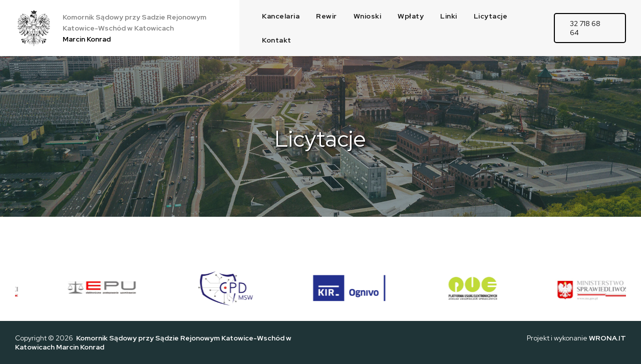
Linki (449, 16)
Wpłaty (411, 16)
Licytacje (491, 16)
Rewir (327, 16)
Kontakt (277, 40)
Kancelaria (281, 16)
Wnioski (368, 16)
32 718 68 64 (585, 28)
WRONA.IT (607, 338)
